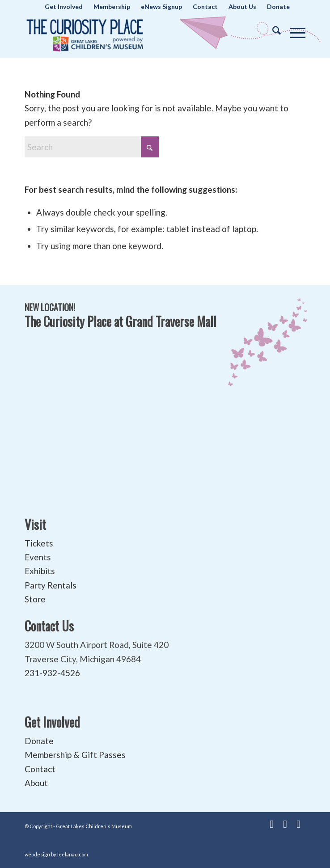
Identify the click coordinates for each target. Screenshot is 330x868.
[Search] (272, 31)
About (36, 783)
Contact (40, 769)
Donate (39, 741)
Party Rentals (51, 585)
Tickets (39, 543)
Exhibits (40, 571)
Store (35, 599)
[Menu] (293, 31)
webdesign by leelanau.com (56, 854)
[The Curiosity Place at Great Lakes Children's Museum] (137, 33)
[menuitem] (64, 7)
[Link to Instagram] (299, 824)
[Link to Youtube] (285, 824)
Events (38, 557)
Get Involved (52, 722)
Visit (35, 524)
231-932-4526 (52, 673)
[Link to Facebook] (272, 824)
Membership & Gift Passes (75, 755)
